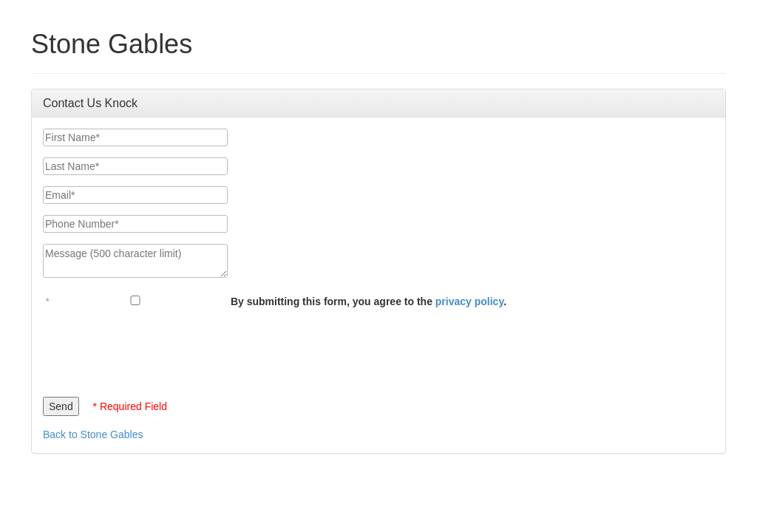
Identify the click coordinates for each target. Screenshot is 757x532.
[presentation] (155, 349)
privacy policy (469, 301)
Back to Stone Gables (93, 434)
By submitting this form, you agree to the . (369, 301)
